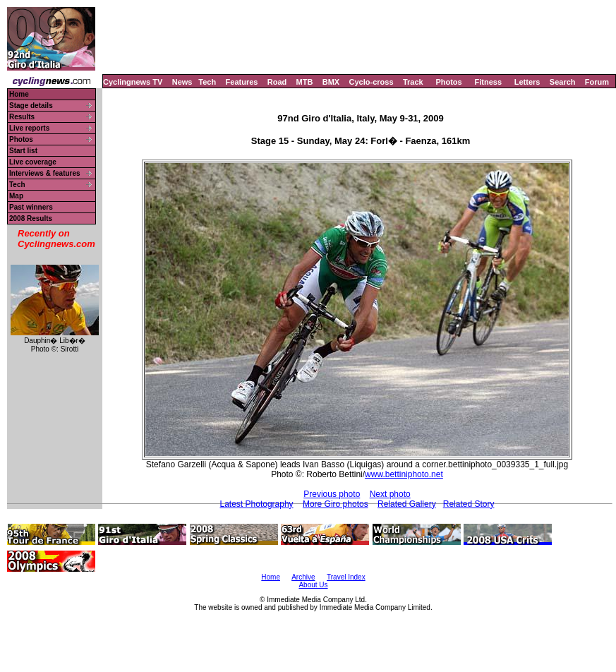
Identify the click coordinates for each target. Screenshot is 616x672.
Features (242, 82)
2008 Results (31, 218)
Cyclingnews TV (133, 82)
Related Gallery (407, 504)
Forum (597, 82)
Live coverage (33, 162)
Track (413, 82)
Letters (527, 82)
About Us (313, 585)
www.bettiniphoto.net (404, 474)
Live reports (29, 128)
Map (16, 196)
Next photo (390, 494)
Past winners (31, 207)
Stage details (31, 106)
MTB (305, 82)
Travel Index (346, 577)
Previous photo (332, 494)
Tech (207, 82)
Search (563, 82)
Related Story (469, 504)
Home (19, 94)
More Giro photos (336, 504)
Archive (303, 577)
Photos (448, 82)
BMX (331, 82)
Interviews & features (45, 173)
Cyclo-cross (372, 82)
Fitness (488, 82)
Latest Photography (257, 504)
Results (22, 117)
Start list (23, 151)
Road (277, 82)
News (182, 82)
